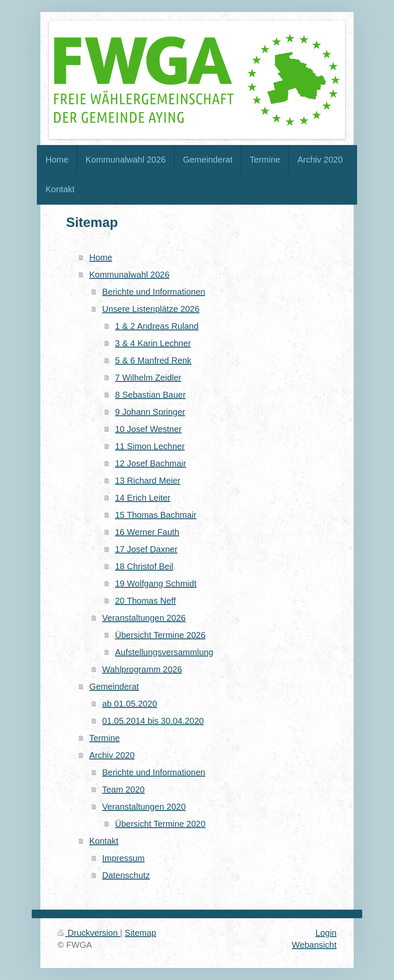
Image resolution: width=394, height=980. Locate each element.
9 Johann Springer (150, 412)
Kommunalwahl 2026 (129, 275)
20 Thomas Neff (145, 601)
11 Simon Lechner (150, 446)
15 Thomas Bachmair (156, 515)
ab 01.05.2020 (130, 704)
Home (101, 257)
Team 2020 (123, 789)
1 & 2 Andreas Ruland (157, 326)
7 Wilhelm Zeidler (148, 378)
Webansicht (314, 945)
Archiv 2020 (112, 755)
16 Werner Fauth (147, 532)
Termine (105, 738)
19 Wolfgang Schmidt (156, 584)
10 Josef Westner (148, 429)
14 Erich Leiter (143, 498)
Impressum (123, 858)
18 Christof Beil (144, 566)
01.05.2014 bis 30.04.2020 (153, 721)
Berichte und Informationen (154, 292)
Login (326, 933)
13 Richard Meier (148, 481)
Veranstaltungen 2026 (144, 618)
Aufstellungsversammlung (164, 652)
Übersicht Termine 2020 (160, 824)
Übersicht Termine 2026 (160, 635)
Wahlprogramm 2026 (142, 669)
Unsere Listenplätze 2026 (151, 309)
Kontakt (104, 841)
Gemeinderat (114, 687)
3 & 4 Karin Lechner (153, 343)
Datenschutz (126, 875)
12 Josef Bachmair (151, 463)
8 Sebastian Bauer (150, 395)
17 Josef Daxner (146, 549)
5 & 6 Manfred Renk (153, 360)
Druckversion (89, 933)
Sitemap (141, 933)
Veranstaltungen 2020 (144, 807)
